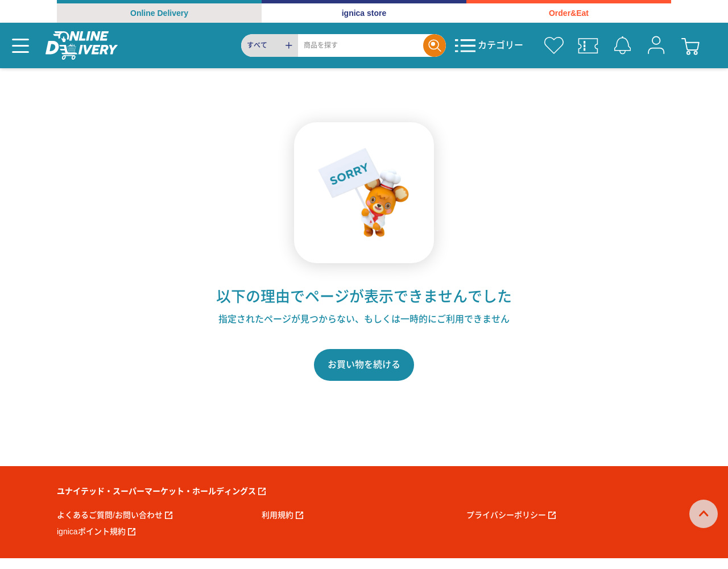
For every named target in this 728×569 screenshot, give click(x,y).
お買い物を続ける (364, 365)
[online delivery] (82, 45)
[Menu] (20, 45)
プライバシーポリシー (511, 515)
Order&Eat (569, 13)
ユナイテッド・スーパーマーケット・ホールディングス (161, 491)
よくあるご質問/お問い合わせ (115, 515)
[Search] (361, 45)
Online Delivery (159, 13)
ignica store (364, 13)
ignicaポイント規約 (96, 531)
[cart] (690, 45)
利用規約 (282, 515)
